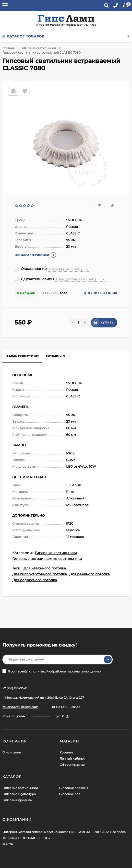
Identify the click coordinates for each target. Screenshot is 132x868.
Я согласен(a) (52, 671)
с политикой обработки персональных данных (65, 671)
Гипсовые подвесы (73, 788)
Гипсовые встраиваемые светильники (47, 559)
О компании (12, 752)
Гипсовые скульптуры (19, 794)
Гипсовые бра (70, 794)
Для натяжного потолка (45, 568)
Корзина (66, 752)
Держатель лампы (34, 279)
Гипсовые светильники (38, 48)
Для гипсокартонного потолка (40, 574)
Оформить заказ (72, 765)
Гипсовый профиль (17, 800)
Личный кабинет (72, 758)
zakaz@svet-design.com (20, 707)
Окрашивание (31, 269)
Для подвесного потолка (35, 580)
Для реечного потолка (90, 574)
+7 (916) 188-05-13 (15, 688)
